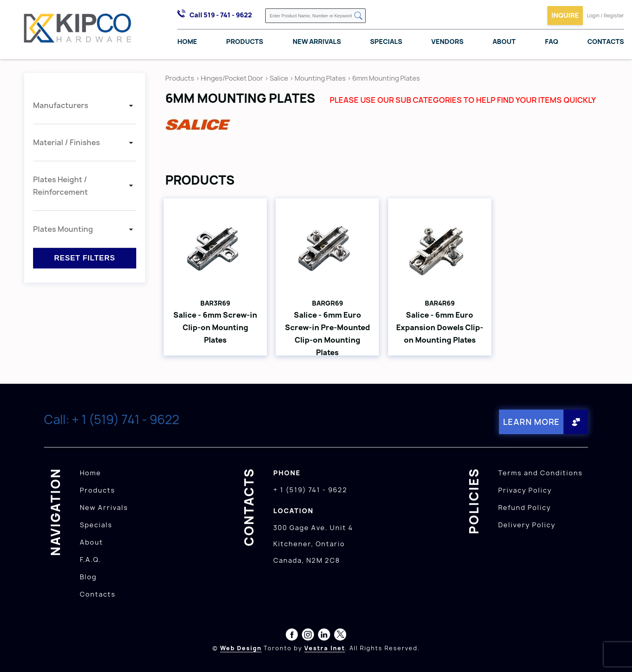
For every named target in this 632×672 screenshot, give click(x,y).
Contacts (606, 42)
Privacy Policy (525, 490)
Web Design (241, 648)
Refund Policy (525, 508)
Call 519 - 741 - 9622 (221, 15)
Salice (280, 78)
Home (187, 42)
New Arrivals (317, 42)
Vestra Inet (325, 648)
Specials (386, 42)
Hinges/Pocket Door (232, 78)
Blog (88, 577)
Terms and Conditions (541, 473)
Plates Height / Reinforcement (60, 186)
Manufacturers (61, 105)
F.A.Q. (90, 560)
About (504, 42)
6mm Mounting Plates (386, 78)
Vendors (447, 42)
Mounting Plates (320, 78)
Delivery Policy (527, 525)
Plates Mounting (63, 229)
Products (245, 42)
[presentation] (617, 654)
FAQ (552, 42)
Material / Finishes (67, 143)
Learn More (531, 422)
